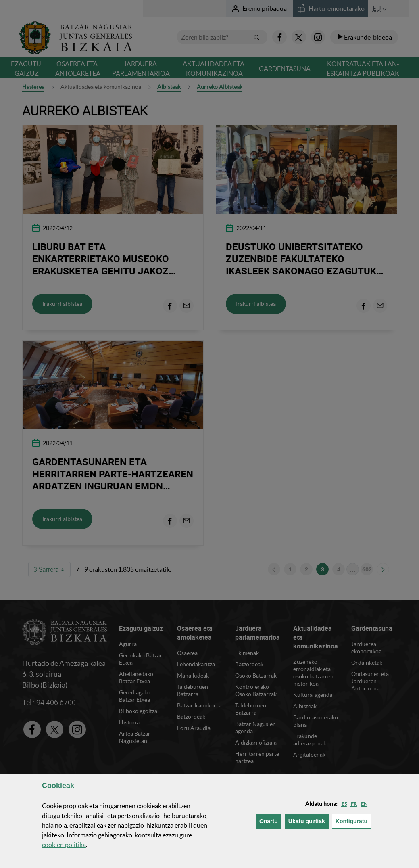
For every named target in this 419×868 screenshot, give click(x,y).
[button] (344, 804)
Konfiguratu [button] (353, 821)
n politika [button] (64, 845)
